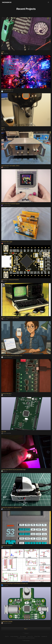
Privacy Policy (37, 636)
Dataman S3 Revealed (7, 546)
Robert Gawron (6, 243)
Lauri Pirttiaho (6, 547)
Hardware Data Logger (7, 242)
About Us (7, 636)
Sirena (3, 128)
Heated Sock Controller (7, 622)
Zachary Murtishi (6, 395)
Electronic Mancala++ (6, 394)
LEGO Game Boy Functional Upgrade (10, 204)
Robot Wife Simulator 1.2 (7, 90)
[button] (48, 2)
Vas (3, 129)
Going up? (26, 633)
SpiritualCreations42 (7, 91)
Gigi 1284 (4, 432)
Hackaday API (44, 636)
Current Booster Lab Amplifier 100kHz (10, 166)
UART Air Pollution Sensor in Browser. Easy (12, 356)
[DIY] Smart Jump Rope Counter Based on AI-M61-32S (15, 584)
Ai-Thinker (5, 585)
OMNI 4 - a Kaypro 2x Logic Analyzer (10, 318)
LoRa (3, 52)
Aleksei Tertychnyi (7, 357)
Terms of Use (30, 636)
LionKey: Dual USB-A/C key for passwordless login (13, 470)
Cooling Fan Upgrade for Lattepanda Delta (11, 508)
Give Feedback (23, 636)
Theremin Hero (6, 205)
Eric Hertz (5, 319)
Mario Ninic (5, 167)
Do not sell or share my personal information (26, 638)
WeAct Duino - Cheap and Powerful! (10, 280)
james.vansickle (6, 433)
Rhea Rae (5, 53)
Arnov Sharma (6, 509)
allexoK (4, 471)
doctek (4, 281)
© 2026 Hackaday (26, 641)
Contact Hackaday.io (14, 636)
